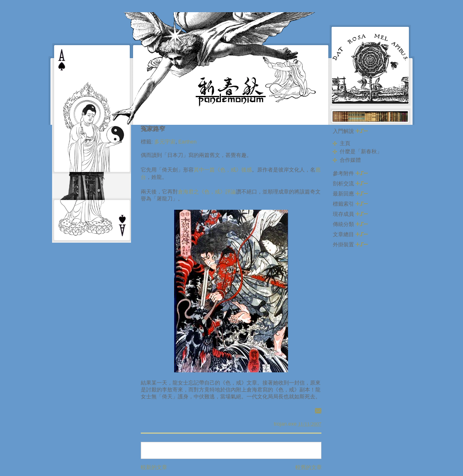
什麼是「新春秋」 (361, 151)
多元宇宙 (165, 142)
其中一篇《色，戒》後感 (223, 170)
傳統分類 (350, 224)
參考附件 (350, 173)
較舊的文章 (309, 467)
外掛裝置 (350, 245)
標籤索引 (350, 204)
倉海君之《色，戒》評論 (207, 192)
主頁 (345, 143)
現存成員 (350, 214)
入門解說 (350, 131)
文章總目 (350, 234)
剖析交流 (350, 184)
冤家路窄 (153, 129)
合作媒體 (350, 160)
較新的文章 (154, 467)
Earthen (187, 142)
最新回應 (350, 194)
